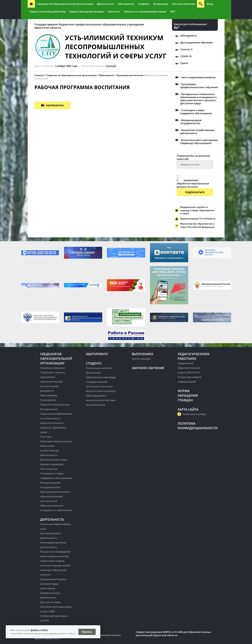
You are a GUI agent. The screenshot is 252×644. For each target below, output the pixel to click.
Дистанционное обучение (196, 42)
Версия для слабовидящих (190, 24)
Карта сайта (188, 410)
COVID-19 (186, 56)
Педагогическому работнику (48, 11)
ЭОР (173, 11)
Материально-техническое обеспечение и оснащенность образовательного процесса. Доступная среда (199, 99)
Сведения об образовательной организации (65, 4)
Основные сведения (52, 368)
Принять (87, 632)
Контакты (114, 11)
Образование (106, 75)
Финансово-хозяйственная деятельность (197, 132)
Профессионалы (50, 593)
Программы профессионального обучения (199, 86)
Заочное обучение (184, 4)
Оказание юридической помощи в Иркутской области (55, 570)
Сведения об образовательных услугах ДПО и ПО (189, 368)
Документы (47, 391)
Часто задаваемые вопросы (198, 77)
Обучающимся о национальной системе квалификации (101, 400)
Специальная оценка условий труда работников (53, 584)
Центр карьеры (141, 359)
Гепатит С (186, 49)
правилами (191, 180)
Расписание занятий (99, 368)
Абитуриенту (126, 4)
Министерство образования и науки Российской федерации (197, 225)
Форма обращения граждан (87, 11)
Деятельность (105, 4)
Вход (210, 4)
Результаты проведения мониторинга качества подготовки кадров (55, 556)
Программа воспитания (130, 75)
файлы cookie (39, 630)
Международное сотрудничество (191, 122)
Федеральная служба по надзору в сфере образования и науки (197, 210)
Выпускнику (161, 4)
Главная (39, 75)
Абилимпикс (48, 598)
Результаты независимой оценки (145, 11)
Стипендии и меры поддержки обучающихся (196, 112)
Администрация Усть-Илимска (198, 219)
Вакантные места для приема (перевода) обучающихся (199, 142)
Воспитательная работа (101, 391)
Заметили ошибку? (195, 414)
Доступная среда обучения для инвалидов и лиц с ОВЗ (56, 607)
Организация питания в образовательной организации (55, 496)
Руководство (48, 400)
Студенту (144, 4)
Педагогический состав (55, 405)
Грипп (184, 63)
